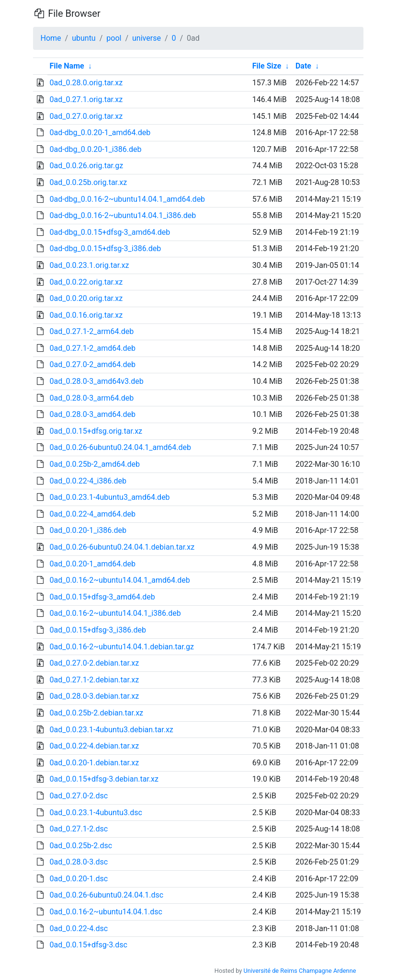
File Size (267, 66)
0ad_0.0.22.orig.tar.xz (86, 282)
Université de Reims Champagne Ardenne (300, 971)
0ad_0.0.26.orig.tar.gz (86, 166)
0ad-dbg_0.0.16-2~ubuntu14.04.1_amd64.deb (127, 199)
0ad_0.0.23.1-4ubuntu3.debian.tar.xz (111, 730)
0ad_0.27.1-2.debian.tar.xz (94, 680)
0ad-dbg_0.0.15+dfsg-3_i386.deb (105, 248)
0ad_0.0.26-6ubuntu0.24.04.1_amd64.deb (120, 447)
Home (51, 38)
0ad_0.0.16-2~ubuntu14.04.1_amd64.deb (119, 580)
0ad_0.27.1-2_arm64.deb (91, 331)
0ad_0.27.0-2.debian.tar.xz (94, 663)
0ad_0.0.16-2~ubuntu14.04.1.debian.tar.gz (121, 647)
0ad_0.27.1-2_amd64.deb (92, 348)
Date (303, 66)
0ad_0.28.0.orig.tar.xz (86, 83)
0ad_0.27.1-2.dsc (79, 829)
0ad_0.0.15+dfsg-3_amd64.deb (102, 597)
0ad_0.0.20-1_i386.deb (88, 530)
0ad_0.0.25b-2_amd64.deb (94, 464)
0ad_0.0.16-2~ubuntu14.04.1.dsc (106, 912)
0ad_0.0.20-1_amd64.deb (92, 564)
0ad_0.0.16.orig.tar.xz (86, 315)
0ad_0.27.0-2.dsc (79, 796)
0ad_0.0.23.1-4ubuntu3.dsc (96, 813)
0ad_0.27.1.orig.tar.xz (86, 99)
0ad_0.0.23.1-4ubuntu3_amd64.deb (109, 497)
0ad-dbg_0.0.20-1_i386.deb (95, 149)
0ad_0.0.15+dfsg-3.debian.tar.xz (104, 779)
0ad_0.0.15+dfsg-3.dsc (88, 945)
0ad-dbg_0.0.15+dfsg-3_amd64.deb (110, 232)
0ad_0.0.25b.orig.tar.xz (88, 182)
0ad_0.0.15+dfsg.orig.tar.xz (96, 431)
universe (147, 38)
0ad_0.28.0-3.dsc (79, 862)
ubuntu (84, 38)
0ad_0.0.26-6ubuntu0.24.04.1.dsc (106, 895)
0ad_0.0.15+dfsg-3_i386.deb (97, 630)
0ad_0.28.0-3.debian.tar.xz (94, 696)
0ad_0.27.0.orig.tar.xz (86, 116)
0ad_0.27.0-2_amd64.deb (92, 364)
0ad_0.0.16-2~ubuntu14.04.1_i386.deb (115, 613)
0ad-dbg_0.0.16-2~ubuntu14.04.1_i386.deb (123, 215)
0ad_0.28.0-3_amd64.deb (92, 414)
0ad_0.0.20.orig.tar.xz (86, 298)
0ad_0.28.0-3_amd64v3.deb (96, 381)
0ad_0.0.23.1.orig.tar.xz (89, 265)
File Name (67, 66)
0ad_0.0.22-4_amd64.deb (92, 514)
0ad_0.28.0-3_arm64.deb (91, 398)
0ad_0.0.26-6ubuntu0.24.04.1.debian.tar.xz (122, 547)
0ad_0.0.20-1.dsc (79, 879)
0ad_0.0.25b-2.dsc (81, 846)
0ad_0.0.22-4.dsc (79, 928)
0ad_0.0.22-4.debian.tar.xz (94, 746)
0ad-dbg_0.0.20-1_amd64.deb (100, 133)
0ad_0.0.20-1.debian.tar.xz (94, 763)
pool (114, 38)
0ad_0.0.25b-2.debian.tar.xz (96, 713)
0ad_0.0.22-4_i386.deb (88, 481)
